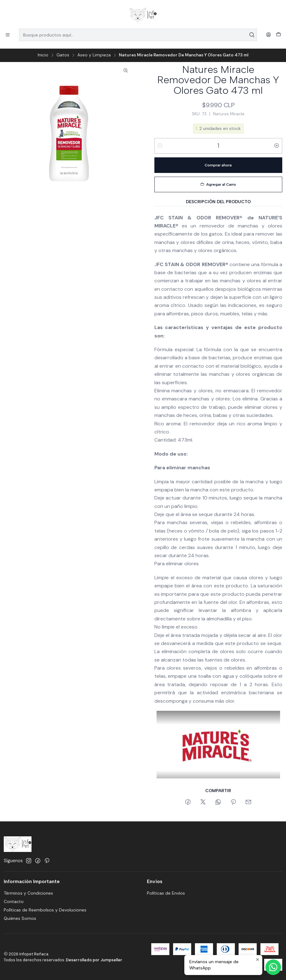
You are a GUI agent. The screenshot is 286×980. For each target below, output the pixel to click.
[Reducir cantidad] (160, 146)
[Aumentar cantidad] (277, 146)
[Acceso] (269, 35)
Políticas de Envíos (166, 893)
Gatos (63, 55)
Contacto (14, 901)
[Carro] (279, 35)
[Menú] (8, 35)
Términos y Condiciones (28, 893)
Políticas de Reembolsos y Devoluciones (45, 910)
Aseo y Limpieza (94, 55)
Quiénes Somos (20, 918)
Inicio (43, 55)
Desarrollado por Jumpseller (94, 960)
